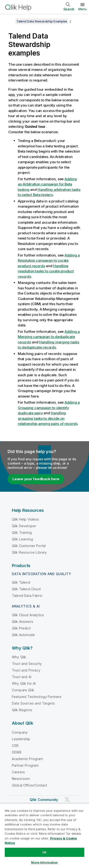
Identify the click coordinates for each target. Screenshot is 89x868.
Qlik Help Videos (26, 519)
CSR (15, 746)
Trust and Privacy (26, 670)
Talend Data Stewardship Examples (42, 21)
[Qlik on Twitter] (67, 799)
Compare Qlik (23, 690)
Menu (82, 9)
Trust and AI (22, 677)
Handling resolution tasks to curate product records (46, 271)
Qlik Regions (22, 710)
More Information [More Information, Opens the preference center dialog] (44, 862)
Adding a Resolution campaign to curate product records (49, 261)
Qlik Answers (23, 622)
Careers (18, 772)
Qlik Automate (23, 635)
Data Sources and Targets (33, 703)
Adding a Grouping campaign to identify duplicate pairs (49, 408)
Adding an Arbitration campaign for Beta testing (47, 184)
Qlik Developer (24, 526)
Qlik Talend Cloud (26, 589)
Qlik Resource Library (29, 552)
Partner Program (25, 765)
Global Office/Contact (29, 785)
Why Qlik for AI (24, 683)
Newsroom (21, 779)
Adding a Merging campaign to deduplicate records (49, 337)
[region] (44, 836)
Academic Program (28, 759)
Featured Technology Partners (37, 697)
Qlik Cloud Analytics (28, 615)
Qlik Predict (21, 628)
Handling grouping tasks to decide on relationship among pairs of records (48, 418)
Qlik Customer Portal (29, 546)
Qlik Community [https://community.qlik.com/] (44, 800)
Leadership (21, 739)
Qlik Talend (21, 582)
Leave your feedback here (36, 479)
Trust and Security (27, 664)
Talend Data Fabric (27, 596)
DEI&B (17, 752)
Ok (44, 852)
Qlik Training (22, 532)
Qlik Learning (22, 539)
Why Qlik (19, 657)
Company (20, 732)
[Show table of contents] (9, 21)
